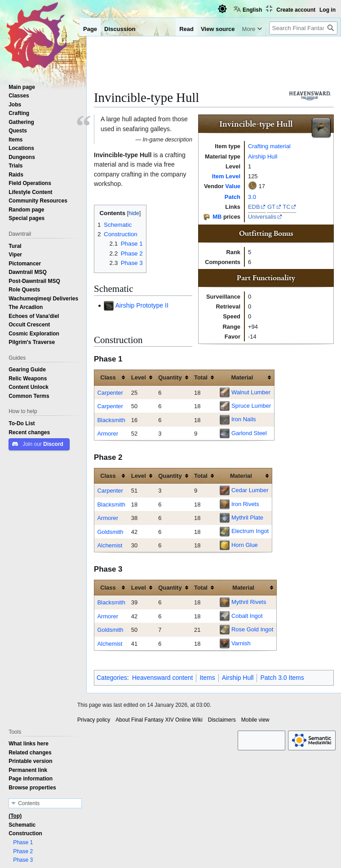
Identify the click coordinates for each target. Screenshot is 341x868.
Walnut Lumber (251, 392)
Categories (112, 678)
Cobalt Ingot (247, 616)
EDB (254, 207)
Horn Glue (245, 545)
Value (233, 186)
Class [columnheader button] (108, 377)
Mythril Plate (247, 517)
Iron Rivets (245, 504)
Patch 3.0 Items (282, 678)
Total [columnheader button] (201, 377)
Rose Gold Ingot (252, 629)
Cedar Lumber (250, 490)
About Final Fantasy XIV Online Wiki (159, 720)
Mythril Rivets (249, 602)
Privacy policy (94, 720)
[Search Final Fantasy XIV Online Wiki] (303, 28)
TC (286, 207)
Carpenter (110, 392)
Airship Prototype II (142, 305)
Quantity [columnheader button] (170, 377)
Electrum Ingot (250, 531)
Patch (232, 197)
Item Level (226, 176)
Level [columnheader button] (139, 377)
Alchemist (110, 545)
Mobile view (255, 720)
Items (207, 678)
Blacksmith (111, 420)
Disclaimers (222, 720)
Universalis (262, 216)
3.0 (252, 197)
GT (271, 207)
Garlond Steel (249, 433)
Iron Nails (244, 419)
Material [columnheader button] (242, 377)
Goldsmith (110, 532)
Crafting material (269, 146)
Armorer (108, 433)
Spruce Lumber (251, 405)
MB (217, 216)
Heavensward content (162, 678)
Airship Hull (263, 156)
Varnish (241, 643)
